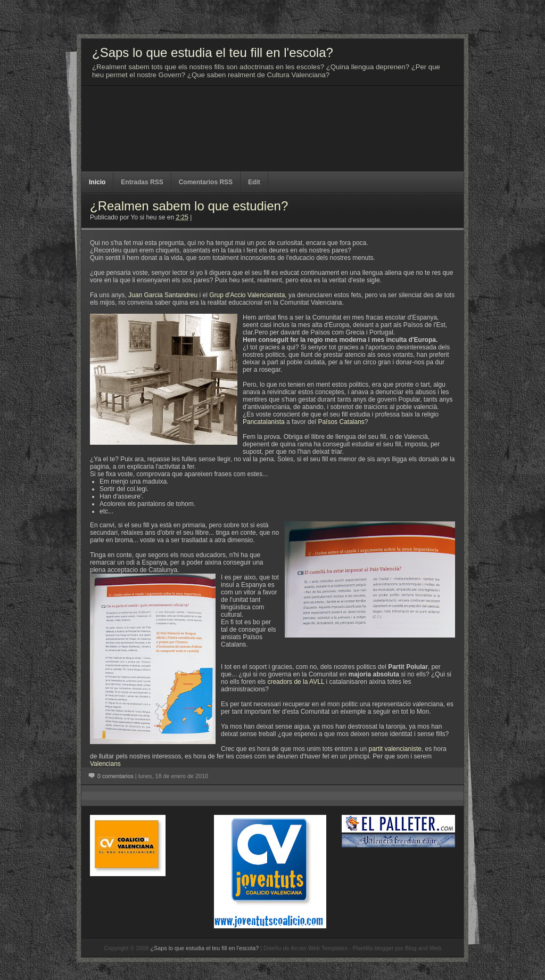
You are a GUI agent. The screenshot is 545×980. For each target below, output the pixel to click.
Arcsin (299, 948)
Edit (254, 182)
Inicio (97, 182)
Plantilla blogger (373, 948)
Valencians (105, 764)
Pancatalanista (264, 422)
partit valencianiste (395, 749)
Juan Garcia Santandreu (163, 295)
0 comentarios (115, 776)
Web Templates (328, 948)
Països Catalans (341, 422)
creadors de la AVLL (296, 682)
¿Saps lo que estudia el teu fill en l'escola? (204, 948)
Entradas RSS (142, 182)
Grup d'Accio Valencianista (247, 295)
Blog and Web (423, 948)
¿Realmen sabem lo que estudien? (189, 206)
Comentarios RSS (206, 182)
